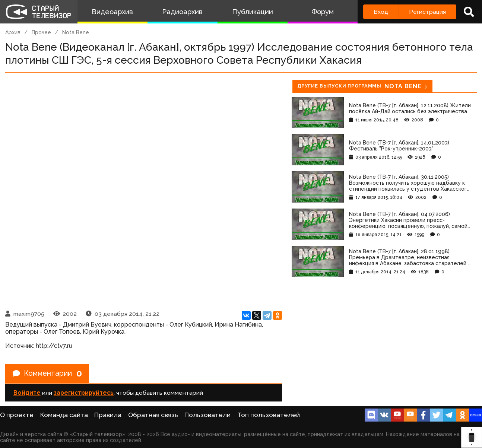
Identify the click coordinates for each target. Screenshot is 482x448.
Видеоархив (112, 12)
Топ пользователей (269, 415)
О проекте (17, 415)
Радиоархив (182, 12)
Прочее (41, 32)
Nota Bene (76, 32)
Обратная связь (153, 415)
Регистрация (427, 12)
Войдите (27, 393)
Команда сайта (64, 415)
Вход (381, 12)
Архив (13, 32)
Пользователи (207, 415)
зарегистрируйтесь (84, 393)
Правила (108, 415)
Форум (323, 12)
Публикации (253, 12)
